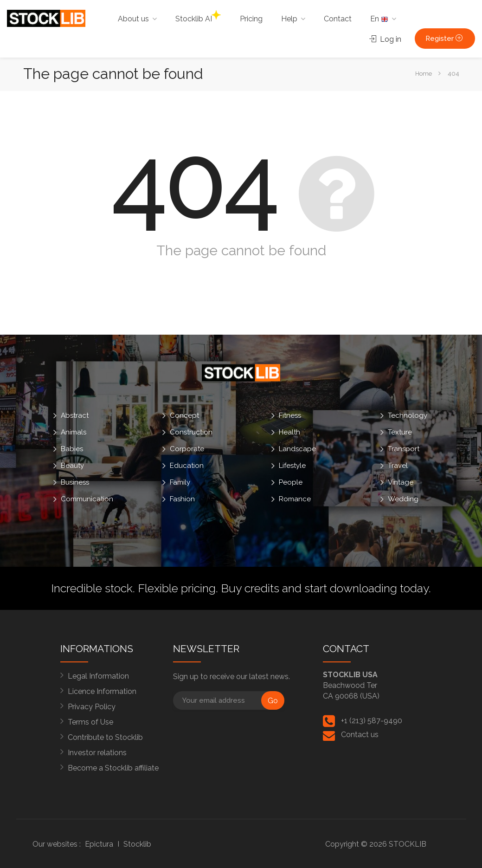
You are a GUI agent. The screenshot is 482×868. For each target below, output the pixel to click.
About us (133, 19)
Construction (191, 432)
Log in (385, 39)
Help (289, 19)
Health (289, 432)
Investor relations (97, 753)
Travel (398, 466)
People (291, 482)
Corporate (187, 449)
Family (180, 482)
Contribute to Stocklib (105, 737)
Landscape (297, 449)
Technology (408, 415)
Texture (400, 432)
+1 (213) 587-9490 (372, 721)
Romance (295, 499)
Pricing (251, 19)
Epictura (99, 844)
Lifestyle (292, 466)
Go (273, 701)
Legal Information (98, 676)
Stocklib (137, 844)
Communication (87, 499)
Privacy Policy (92, 707)
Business (75, 482)
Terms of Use (90, 722)
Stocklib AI (198, 17)
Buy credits (250, 588)
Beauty (72, 466)
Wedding (403, 499)
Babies (72, 449)
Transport (404, 449)
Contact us (360, 735)
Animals (74, 432)
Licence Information (102, 691)
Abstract (75, 415)
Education (187, 466)
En (379, 19)
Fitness (290, 415)
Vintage (401, 482)
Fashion (182, 499)
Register (445, 39)
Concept (184, 415)
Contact (338, 19)
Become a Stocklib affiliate (113, 768)
